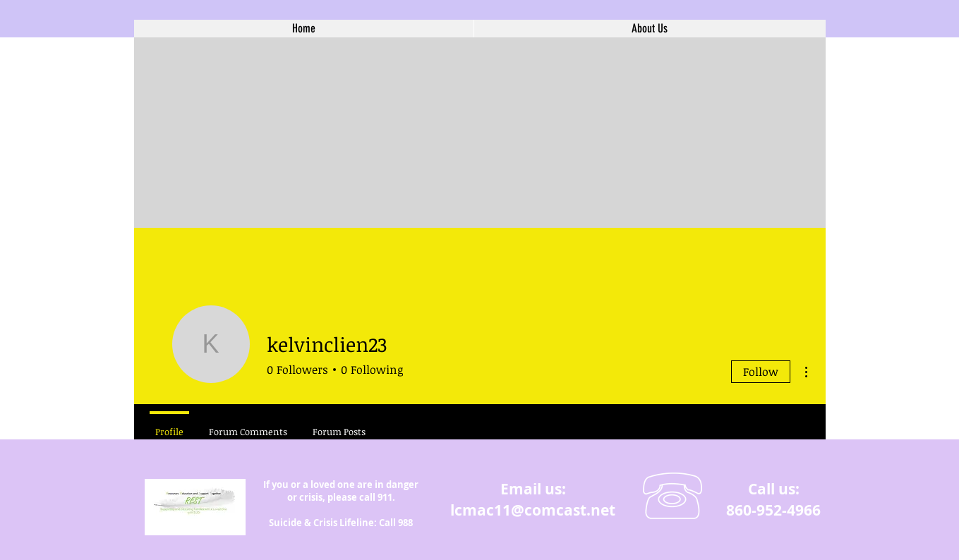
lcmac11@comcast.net (533, 510)
